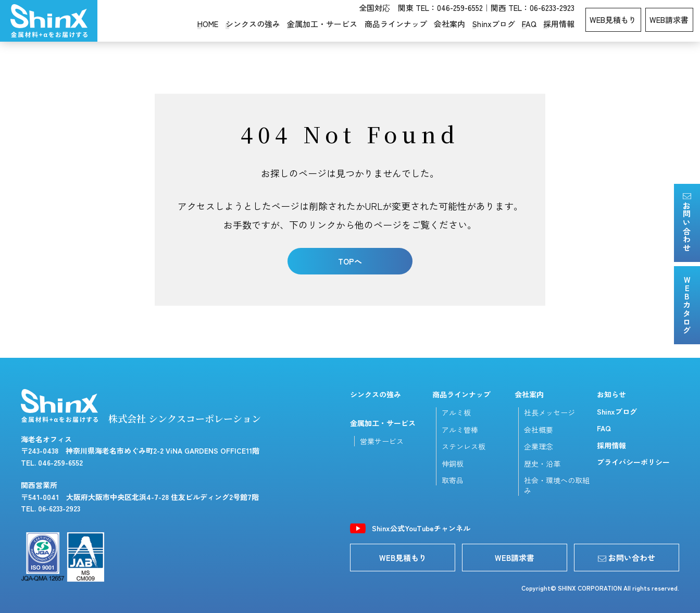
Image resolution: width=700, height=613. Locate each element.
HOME (208, 24)
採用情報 (559, 24)
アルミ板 (456, 412)
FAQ (529, 24)
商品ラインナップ (396, 24)
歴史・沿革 (542, 464)
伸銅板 (453, 464)
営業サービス (382, 441)
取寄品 (453, 480)
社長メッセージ (549, 412)
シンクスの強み (253, 24)
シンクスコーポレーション (49, 21)
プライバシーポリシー (633, 462)
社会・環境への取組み (557, 485)
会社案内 (449, 24)
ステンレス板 (464, 446)
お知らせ (611, 394)
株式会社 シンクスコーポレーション (141, 407)
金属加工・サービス (322, 24)
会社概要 (539, 430)
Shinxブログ (494, 24)
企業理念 (539, 446)
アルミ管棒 (460, 430)
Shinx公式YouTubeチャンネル (421, 528)
